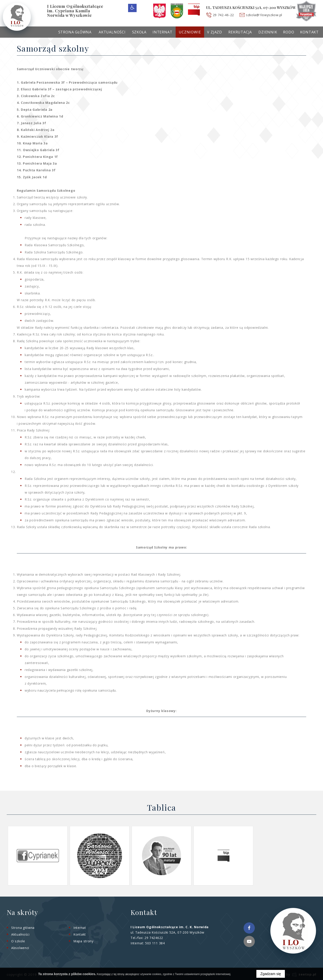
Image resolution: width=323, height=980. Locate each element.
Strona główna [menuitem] (75, 32)
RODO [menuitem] (289, 32)
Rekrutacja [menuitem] (240, 32)
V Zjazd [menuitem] (215, 32)
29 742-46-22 (223, 15)
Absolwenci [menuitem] (20, 948)
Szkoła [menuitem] (139, 32)
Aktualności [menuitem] (112, 32)
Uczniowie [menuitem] (190, 32)
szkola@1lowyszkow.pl (264, 15)
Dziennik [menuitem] (268, 32)
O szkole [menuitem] (18, 941)
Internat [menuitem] (162, 32)
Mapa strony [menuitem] (83, 941)
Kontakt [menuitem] (309, 32)
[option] (38, 856)
